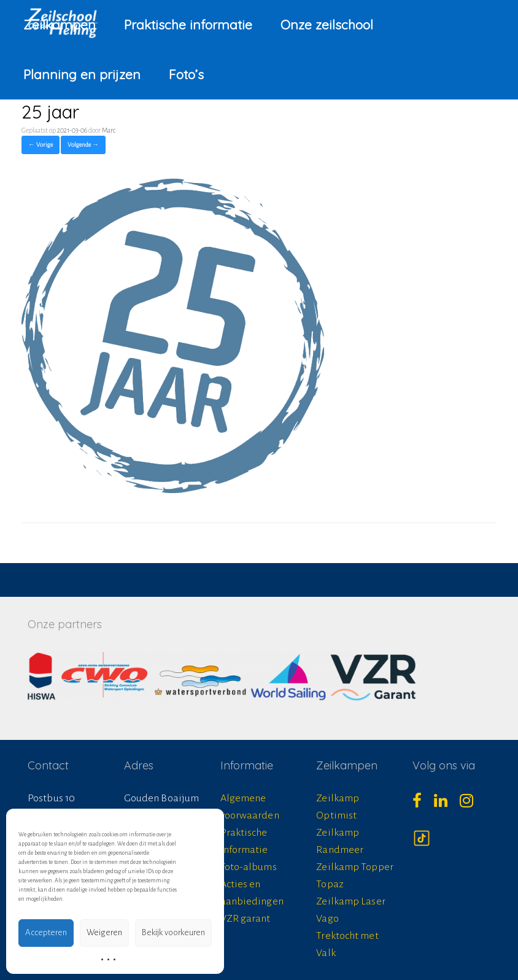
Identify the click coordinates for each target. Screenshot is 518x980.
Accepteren (46, 932)
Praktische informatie (188, 25)
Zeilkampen (60, 25)
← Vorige (41, 145)
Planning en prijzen (82, 74)
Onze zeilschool (327, 25)
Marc (109, 130)
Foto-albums (249, 867)
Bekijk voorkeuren (173, 932)
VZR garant (245, 919)
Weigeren (104, 932)
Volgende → (83, 145)
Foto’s (186, 74)
